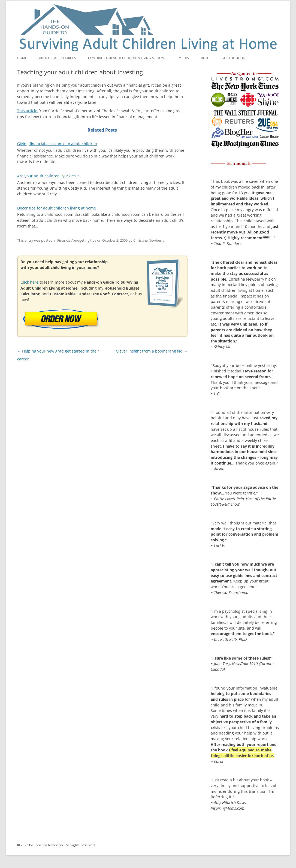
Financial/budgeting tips (77, 240)
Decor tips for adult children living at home (57, 208)
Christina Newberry (149, 240)
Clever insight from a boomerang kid (152, 351)
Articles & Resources (58, 58)
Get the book (233, 58)
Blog (205, 58)
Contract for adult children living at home (127, 58)
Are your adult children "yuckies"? (48, 176)
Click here (29, 282)
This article (28, 111)
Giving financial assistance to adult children (57, 144)
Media (184, 58)
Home (22, 58)
